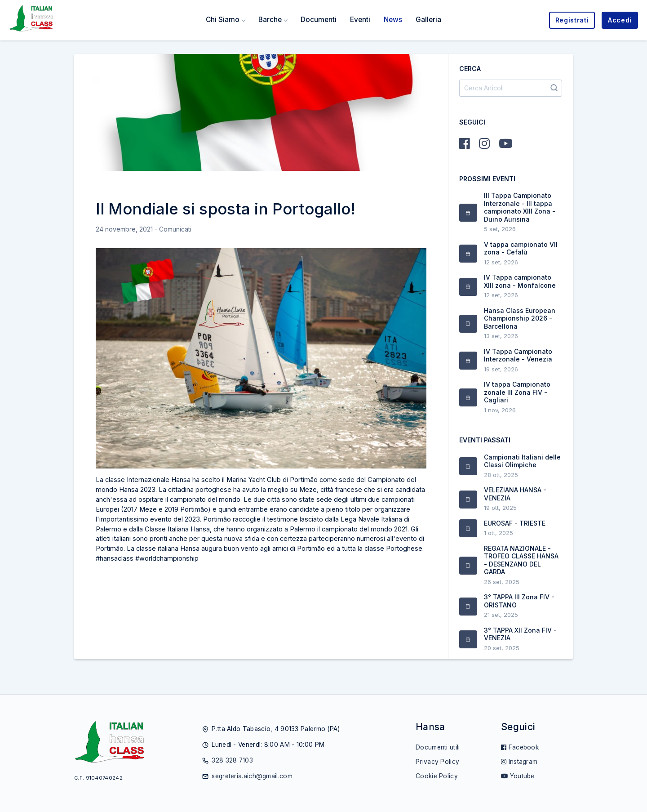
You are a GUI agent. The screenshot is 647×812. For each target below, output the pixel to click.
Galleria (428, 20)
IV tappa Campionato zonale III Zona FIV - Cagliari (517, 392)
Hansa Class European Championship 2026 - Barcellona (520, 318)
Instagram (519, 762)
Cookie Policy (437, 776)
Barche (270, 20)
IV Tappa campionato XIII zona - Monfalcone (520, 281)
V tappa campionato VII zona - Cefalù (521, 248)
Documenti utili (438, 747)
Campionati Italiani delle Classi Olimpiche (522, 461)
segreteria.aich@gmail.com (252, 776)
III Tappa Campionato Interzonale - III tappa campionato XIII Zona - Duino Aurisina (520, 207)
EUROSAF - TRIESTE (515, 523)
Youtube (518, 776)
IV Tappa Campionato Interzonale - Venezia (518, 355)
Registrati (572, 20)
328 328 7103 (232, 760)
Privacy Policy (437, 762)
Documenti (319, 20)
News (393, 20)
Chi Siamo (223, 20)
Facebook (520, 747)
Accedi (620, 20)
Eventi (360, 20)
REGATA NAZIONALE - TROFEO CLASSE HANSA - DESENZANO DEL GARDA (521, 560)
